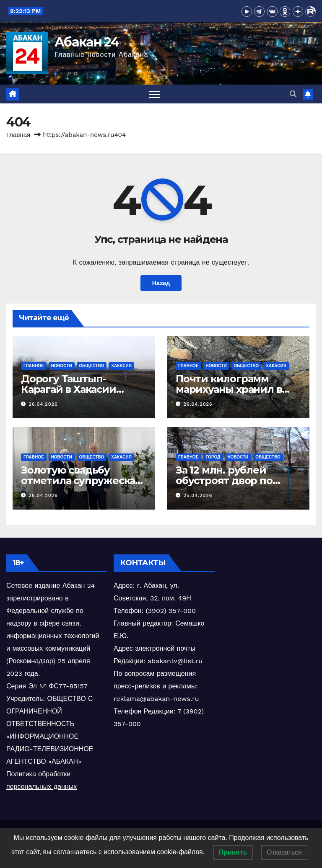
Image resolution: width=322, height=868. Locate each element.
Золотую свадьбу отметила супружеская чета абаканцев (81, 480)
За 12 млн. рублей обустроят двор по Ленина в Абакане (224, 480)
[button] (293, 94)
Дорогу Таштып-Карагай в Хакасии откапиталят (69, 389)
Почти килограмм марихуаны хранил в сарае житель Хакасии (234, 389)
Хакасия (121, 366)
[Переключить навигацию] (155, 94)
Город (213, 457)
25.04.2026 (198, 496)
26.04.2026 (43, 404)
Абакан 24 (87, 42)
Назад (161, 283)
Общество (92, 366)
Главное (34, 366)
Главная (18, 135)
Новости (62, 366)
